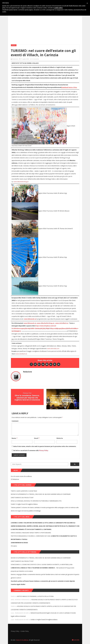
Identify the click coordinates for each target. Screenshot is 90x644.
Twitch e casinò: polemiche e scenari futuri (24, 491)
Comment (15, 421)
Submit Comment (19, 455)
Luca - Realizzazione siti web (20, 613)
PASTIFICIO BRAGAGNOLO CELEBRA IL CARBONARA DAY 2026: (44, 538)
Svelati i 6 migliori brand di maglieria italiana (24, 504)
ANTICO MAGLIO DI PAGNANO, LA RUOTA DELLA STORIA (35, 596)
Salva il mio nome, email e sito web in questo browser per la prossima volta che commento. (45, 446)
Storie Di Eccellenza (22, 640)
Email (37, 438)
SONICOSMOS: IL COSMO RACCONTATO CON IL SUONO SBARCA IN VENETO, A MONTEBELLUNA (42, 564)
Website (60, 438)
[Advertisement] (45, 28)
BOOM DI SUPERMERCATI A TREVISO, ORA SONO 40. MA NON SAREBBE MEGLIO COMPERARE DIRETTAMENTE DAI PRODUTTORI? (41, 496)
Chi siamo (14, 546)
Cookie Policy (25, 631)
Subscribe (76, 640)
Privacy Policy (43, 450)
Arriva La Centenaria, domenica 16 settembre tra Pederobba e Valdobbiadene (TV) (36, 501)
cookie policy (58, 8)
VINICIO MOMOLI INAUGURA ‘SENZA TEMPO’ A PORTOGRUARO (31, 533)
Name (15, 438)
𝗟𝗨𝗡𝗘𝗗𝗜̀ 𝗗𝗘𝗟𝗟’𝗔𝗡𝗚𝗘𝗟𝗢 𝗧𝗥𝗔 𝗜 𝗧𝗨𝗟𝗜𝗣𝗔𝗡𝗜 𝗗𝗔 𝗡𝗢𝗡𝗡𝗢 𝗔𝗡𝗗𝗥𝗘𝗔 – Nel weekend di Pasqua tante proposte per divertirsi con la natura (43, 569)
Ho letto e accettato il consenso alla (26, 450)
